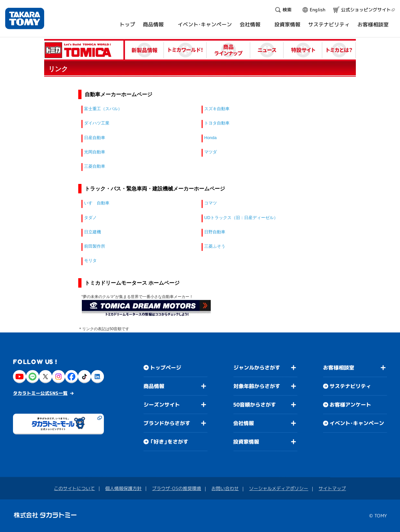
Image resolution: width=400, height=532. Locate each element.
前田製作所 (95, 246)
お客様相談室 (339, 368)
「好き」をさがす (169, 442)
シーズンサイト (162, 405)
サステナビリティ (350, 386)
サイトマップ (332, 488)
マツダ (211, 152)
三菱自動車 (95, 166)
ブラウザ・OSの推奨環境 (176, 488)
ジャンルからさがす (257, 368)
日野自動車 (215, 232)
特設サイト (303, 50)
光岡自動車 (95, 152)
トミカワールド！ (185, 50)
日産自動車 (95, 138)
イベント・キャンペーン (357, 423)
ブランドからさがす (167, 423)
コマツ (211, 203)
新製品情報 (144, 50)
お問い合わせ (225, 488)
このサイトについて (74, 488)
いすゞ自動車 (97, 203)
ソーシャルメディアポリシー (279, 488)
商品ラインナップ (229, 50)
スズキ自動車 (217, 109)
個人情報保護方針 (123, 488)
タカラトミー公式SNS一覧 (40, 393)
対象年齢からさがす (257, 386)
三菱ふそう (215, 246)
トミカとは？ (339, 50)
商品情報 (154, 386)
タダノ (90, 218)
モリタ (90, 260)
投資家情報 (246, 442)
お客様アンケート (350, 405)
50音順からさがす (255, 405)
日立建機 (93, 232)
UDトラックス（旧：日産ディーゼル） (241, 218)
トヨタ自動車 (217, 123)
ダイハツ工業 (97, 123)
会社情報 (244, 423)
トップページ (166, 368)
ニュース (267, 50)
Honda (210, 138)
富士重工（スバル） (103, 109)
